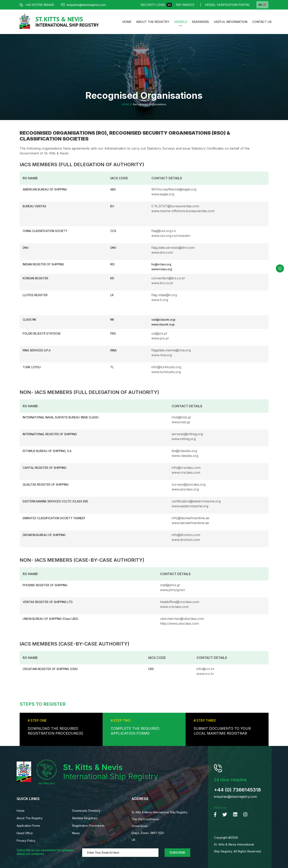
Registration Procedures (88, 826)
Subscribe (177, 853)
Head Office (25, 833)
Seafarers (200, 22)
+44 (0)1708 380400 (37, 5)
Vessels (181, 22)
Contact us (262, 22)
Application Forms (28, 826)
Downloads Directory (86, 811)
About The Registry (153, 22)
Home (127, 22)
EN (262, 5)
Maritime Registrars (85, 818)
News (76, 833)
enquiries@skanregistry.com (83, 5)
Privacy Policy (26, 841)
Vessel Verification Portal (227, 5)
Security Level (156, 5)
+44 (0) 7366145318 (237, 790)
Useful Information (231, 22)
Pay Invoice (185, 5)
